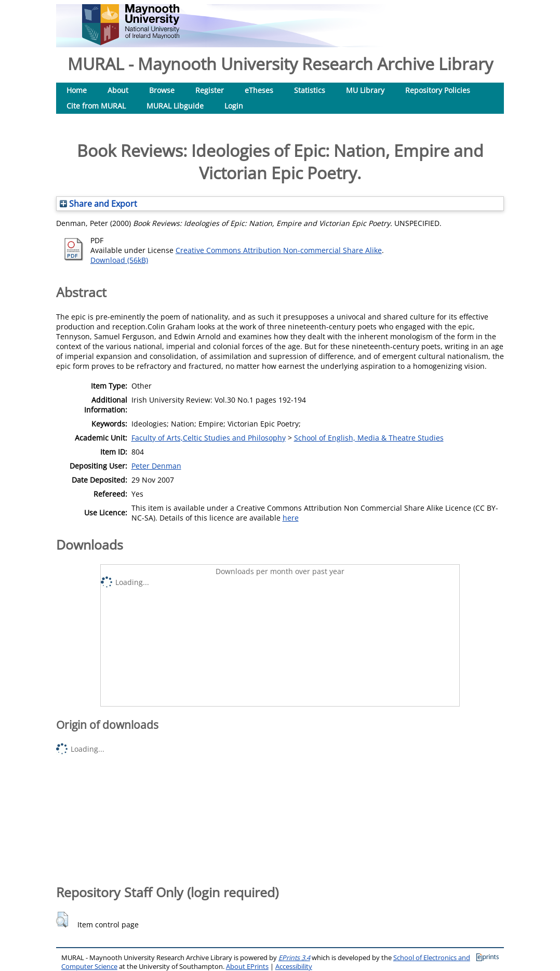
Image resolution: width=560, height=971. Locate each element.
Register (210, 90)
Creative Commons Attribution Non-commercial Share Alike (279, 250)
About (118, 90)
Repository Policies (438, 90)
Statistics (310, 90)
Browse (162, 90)
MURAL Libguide (175, 106)
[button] (62, 920)
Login (234, 106)
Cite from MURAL (96, 106)
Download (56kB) (119, 260)
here (291, 518)
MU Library (365, 90)
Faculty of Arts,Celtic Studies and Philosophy (209, 438)
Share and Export (98, 204)
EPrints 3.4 (294, 958)
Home (77, 90)
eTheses (259, 90)
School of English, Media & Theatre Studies (369, 438)
